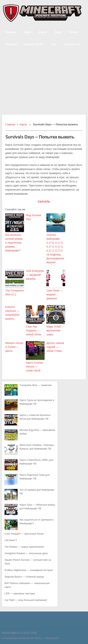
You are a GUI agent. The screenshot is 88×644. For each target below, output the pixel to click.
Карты (43, 32)
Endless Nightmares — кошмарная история (29, 570)
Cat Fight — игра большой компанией (26, 600)
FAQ (53, 44)
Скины (74, 32)
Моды (27, 32)
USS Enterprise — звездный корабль (35, 275)
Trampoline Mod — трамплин (36, 385)
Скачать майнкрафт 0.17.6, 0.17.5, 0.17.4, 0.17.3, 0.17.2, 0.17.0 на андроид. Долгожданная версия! (55, 249)
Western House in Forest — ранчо (14, 347)
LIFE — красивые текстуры (20, 593)
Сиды (58, 32)
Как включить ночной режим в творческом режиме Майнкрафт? (14, 243)
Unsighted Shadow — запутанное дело (26, 553)
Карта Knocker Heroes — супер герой (35, 367)
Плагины (11, 44)
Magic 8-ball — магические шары (55, 331)
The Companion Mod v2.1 (15, 292)
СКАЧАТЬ (44, 202)
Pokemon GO (72, 44)
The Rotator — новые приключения (24, 547)
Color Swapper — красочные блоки (24, 534)
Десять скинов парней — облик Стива (55, 347)
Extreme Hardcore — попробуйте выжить (12, 313)
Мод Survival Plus (33, 217)
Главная (11, 32)
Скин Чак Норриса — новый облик (34, 331)
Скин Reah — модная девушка (55, 294)
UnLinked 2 (11, 540)
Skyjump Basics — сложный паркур (24, 577)
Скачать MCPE (34, 44)
